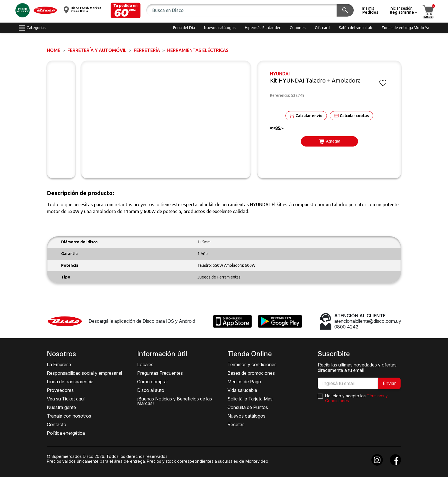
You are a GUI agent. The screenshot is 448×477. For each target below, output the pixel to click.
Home (54, 50)
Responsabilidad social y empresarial (84, 373)
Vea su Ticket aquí (66, 399)
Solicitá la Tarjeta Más (250, 399)
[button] (126, 10)
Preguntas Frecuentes (160, 373)
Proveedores (60, 390)
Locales (145, 364)
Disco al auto (151, 390)
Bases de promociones (251, 373)
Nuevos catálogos (246, 416)
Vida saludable (242, 390)
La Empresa (59, 364)
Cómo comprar (153, 382)
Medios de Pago (244, 382)
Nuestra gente (61, 407)
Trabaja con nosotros (69, 416)
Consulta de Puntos (248, 407)
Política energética (66, 433)
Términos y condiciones (252, 364)
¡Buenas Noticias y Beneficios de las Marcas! (175, 401)
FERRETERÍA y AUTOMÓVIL (97, 50)
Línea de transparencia (70, 382)
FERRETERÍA (147, 50)
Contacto (57, 424)
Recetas (236, 424)
